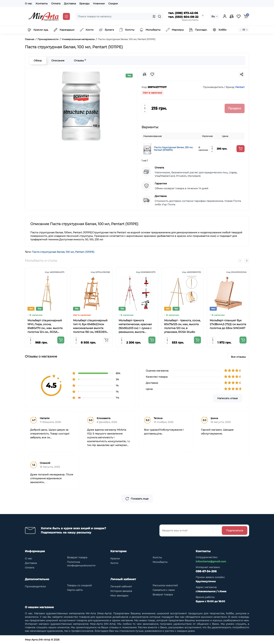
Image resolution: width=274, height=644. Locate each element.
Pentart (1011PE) (85, 252)
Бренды (84, 3)
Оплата (56, 3)
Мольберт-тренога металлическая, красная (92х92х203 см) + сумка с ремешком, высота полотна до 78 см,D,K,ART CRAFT (136, 326)
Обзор (38, 61)
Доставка (70, 3)
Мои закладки (119, 596)
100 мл (70, 252)
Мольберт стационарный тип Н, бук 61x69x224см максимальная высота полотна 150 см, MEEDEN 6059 (90, 326)
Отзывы (80, 60)
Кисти (114, 563)
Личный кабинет (121, 586)
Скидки (113, 3)
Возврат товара (77, 557)
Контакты (42, 3)
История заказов (121, 591)
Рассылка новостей (165, 585)
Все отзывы (238, 357)
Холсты (157, 557)
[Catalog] (66, 16)
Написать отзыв (227, 398)
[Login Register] (225, 16)
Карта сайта (75, 590)
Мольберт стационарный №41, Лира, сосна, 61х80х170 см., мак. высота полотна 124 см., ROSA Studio (45, 326)
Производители (35, 586)
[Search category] (154, 16)
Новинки (99, 3)
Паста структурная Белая (48, 252)
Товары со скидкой (79, 585)
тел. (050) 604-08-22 (183, 17)
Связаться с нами (164, 590)
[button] (240, 261)
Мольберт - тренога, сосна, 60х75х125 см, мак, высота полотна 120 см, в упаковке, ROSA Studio (182, 326)
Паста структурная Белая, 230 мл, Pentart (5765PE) (173, 149)
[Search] (159, 16)
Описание (58, 61)
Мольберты (160, 562)
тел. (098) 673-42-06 (183, 13)
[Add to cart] (241, 149)
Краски (115, 558)
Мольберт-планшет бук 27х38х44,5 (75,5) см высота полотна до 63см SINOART (228, 324)
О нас (28, 3)
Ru (213, 16)
